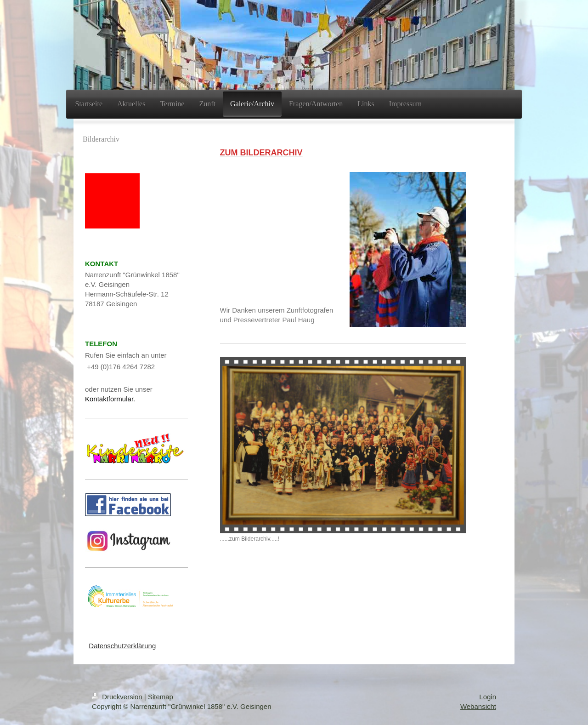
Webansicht (478, 706)
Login (488, 697)
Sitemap (161, 697)
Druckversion (118, 697)
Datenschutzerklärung (122, 646)
